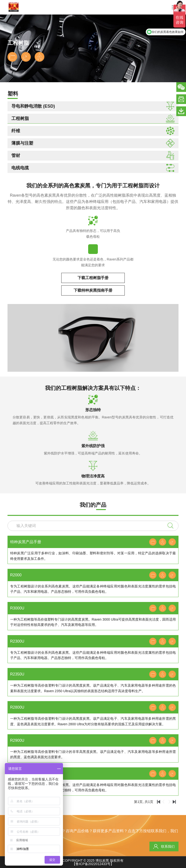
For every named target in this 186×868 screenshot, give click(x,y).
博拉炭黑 (102, 861)
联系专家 (26, 57)
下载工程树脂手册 (93, 278)
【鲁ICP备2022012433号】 (93, 864)
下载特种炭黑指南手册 (93, 290)
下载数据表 (12, 57)
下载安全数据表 (39, 57)
